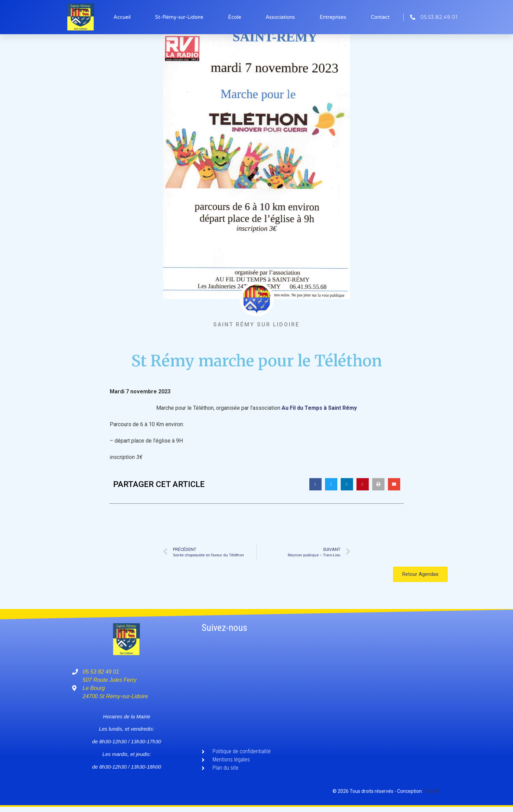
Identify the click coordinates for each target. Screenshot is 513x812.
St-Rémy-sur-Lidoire (179, 17)
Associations (280, 17)
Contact (380, 17)
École (235, 17)
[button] (315, 484)
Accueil (122, 17)
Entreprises (333, 17)
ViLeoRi (432, 791)
